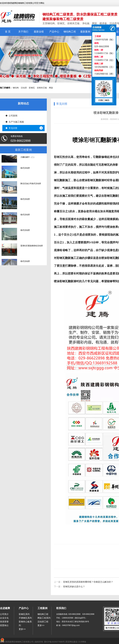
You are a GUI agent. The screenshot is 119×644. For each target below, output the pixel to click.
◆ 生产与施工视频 (15, 122)
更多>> (22, 629)
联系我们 (61, 608)
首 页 (8, 32)
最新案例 (85, 32)
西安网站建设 (71, 642)
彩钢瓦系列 (24, 614)
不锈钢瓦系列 (25, 618)
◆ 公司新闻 (11, 116)
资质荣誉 (4, 622)
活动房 (24, 88)
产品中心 (54, 32)
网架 (51, 88)
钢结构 (16, 88)
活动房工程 (43, 622)
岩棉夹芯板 (42, 88)
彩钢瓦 (32, 88)
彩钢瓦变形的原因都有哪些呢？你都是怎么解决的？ (88, 582)
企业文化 (4, 618)
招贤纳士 (4, 625)
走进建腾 (5, 608)
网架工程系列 (44, 618)
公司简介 (4, 614)
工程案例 (42, 608)
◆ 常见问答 (11, 128)
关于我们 (23, 32)
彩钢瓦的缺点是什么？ (74, 586)
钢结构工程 (70, 32)
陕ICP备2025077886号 (54, 642)
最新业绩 (39, 32)
